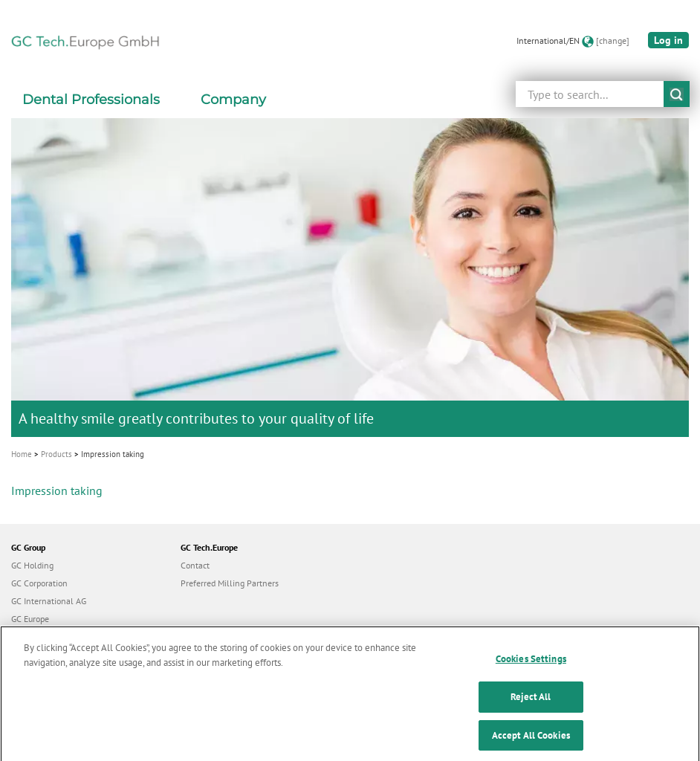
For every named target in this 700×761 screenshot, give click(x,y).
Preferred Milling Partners (230, 583)
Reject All (531, 707)
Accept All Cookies (531, 745)
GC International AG (49, 601)
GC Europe (30, 619)
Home (22, 454)
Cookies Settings (531, 669)
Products (56, 454)
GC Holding (32, 565)
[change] (613, 41)
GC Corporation (39, 583)
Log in (668, 40)
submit (677, 94)
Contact (195, 565)
